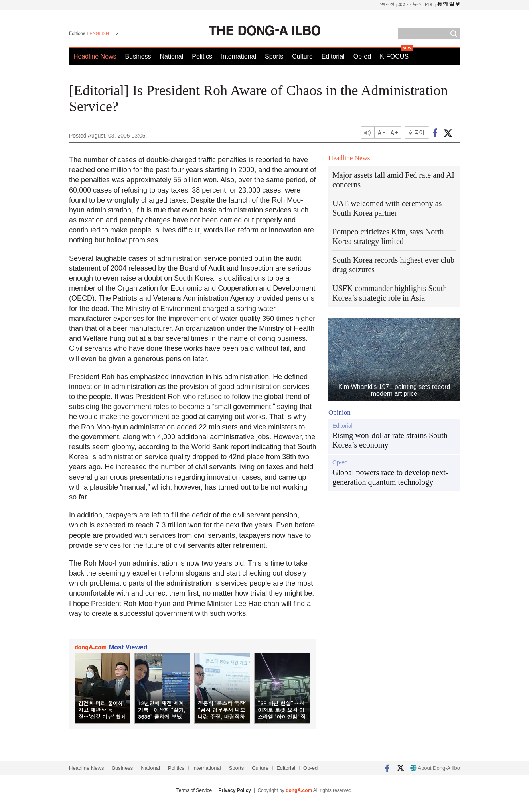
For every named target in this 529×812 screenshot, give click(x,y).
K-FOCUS (394, 56)
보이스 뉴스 (410, 4)
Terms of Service (194, 790)
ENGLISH (99, 33)
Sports (274, 56)
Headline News (95, 56)
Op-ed (362, 56)
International (239, 56)
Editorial (333, 56)
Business (138, 56)
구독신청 (386, 4)
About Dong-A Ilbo (435, 768)
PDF (429, 4)
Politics (202, 56)
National (172, 56)
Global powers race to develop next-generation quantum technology (390, 477)
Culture (302, 56)
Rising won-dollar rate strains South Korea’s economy (390, 440)
